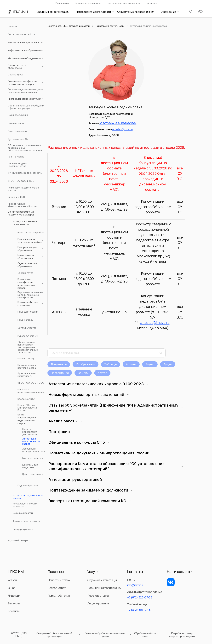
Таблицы (111, 364)
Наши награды (16, 123)
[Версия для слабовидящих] (200, 12)
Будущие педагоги (33, 458)
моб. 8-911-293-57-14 (124, 123)
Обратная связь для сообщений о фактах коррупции (26, 107)
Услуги (12, 580)
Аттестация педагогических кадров (31, 441)
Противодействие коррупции (124, 3)
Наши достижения (18, 115)
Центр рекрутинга (33, 474)
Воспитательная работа (21, 34)
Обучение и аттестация (102, 580)
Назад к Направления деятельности (30, 432)
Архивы (131, 364)
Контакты (151, 3)
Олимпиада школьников (88, 3)
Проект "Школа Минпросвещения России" (23, 205)
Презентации (60, 373)
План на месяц (16, 157)
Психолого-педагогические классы (23, 189)
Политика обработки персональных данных (105, 635)
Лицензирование (98, 603)
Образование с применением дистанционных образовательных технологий (25, 148)
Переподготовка (98, 596)
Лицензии (14, 596)
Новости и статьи (59, 580)
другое (102, 373)
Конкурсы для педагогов (30, 466)
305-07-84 (105, 123)
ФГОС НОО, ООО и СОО (21, 181)
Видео (150, 364)
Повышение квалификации (104, 588)
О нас (11, 588)
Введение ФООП (17, 197)
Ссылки (83, 373)
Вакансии (14, 603)
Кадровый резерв (28, 485)
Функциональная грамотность (25, 173)
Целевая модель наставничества (17, 165)
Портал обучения (59, 596)
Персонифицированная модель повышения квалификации (25, 91)
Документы (59, 364)
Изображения (86, 364)
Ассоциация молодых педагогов (34, 450)
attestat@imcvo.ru (122, 129)
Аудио (168, 364)
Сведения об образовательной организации (54, 635)
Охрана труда (16, 75)
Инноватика (62, 3)
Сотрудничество (17, 131)
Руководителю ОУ (18, 139)
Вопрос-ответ (57, 588)
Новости (13, 26)
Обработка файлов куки (145, 635)
